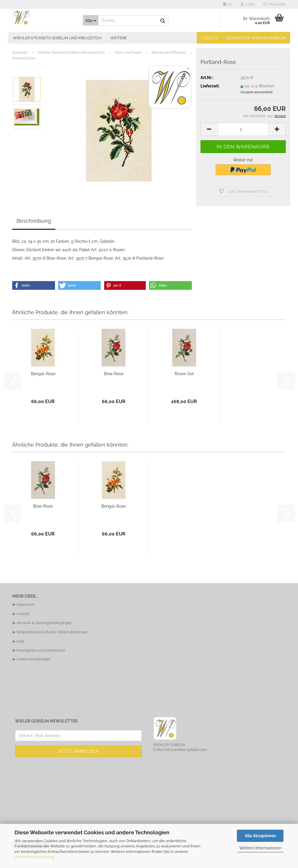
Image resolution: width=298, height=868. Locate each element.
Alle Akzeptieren (260, 836)
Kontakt (23, 614)
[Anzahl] (243, 129)
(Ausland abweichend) (257, 92)
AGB (20, 641)
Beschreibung (34, 221)
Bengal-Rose (43, 374)
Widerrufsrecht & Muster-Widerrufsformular (52, 632)
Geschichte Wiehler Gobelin (256, 38)
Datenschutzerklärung (34, 857)
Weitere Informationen (260, 848)
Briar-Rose (114, 374)
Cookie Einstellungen (33, 659)
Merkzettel (275, 4)
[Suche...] (91, 20)
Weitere (119, 38)
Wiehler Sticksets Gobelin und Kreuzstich (57, 38)
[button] (227, 4)
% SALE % (209, 38)
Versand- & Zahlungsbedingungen (44, 623)
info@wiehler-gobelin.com (186, 750)
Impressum (26, 605)
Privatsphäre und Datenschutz (41, 650)
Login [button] (248, 4)
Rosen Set (184, 374)
